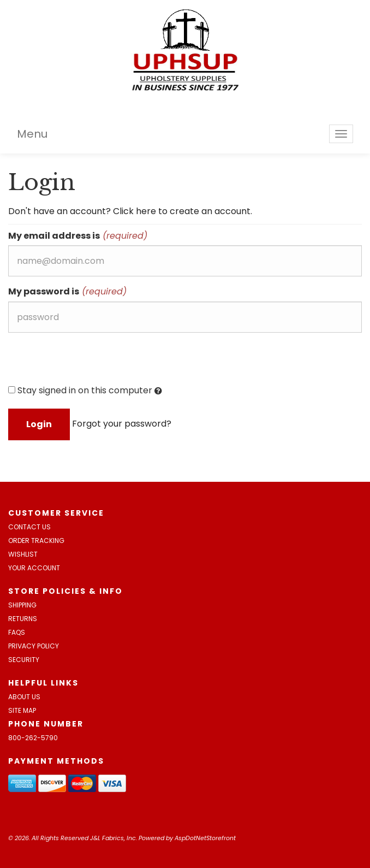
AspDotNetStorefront (205, 838)
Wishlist (23, 554)
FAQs (17, 632)
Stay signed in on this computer (85, 391)
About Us (24, 697)
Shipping (22, 605)
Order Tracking (36, 541)
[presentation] (91, 362)
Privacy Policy (34, 646)
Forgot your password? (122, 424)
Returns (23, 619)
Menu (32, 134)
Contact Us (29, 527)
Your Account (34, 568)
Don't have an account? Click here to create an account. (130, 211)
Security (24, 660)
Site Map (22, 710)
